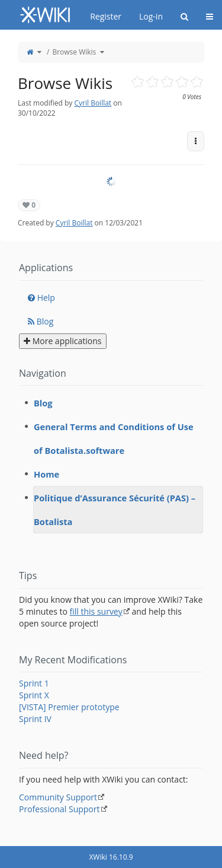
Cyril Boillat (93, 103)
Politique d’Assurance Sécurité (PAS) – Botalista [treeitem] (115, 510)
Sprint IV (35, 719)
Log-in (151, 16)
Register (106, 16)
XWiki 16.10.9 (111, 857)
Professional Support (59, 809)
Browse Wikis (74, 52)
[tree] (111, 462)
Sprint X (34, 695)
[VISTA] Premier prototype (69, 707)
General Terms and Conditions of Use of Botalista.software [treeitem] (114, 438)
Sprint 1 (34, 683)
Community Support (58, 797)
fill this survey (96, 611)
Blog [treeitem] (43, 403)
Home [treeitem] (46, 474)
